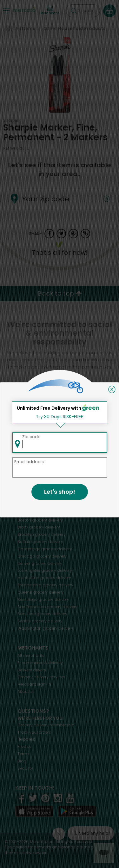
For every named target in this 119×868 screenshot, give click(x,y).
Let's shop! (60, 492)
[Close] (112, 389)
